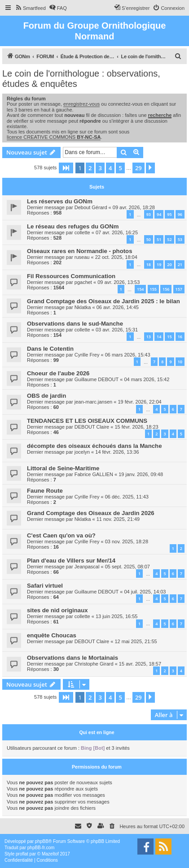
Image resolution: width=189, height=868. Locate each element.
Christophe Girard (94, 664)
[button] (66, 168)
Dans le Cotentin (50, 349)
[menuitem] (30, 8)
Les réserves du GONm (60, 201)
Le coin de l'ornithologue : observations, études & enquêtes (81, 79)
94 (159, 214)
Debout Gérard (91, 207)
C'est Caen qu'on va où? (61, 535)
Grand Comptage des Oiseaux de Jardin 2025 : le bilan (103, 301)
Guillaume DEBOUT (97, 379)
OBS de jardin (46, 396)
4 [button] (110, 168)
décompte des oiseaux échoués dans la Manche (94, 446)
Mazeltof (50, 854)
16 (180, 337)
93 (149, 214)
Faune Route (45, 491)
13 (149, 337)
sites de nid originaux (57, 610)
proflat (22, 854)
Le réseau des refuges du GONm (73, 226)
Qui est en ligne (97, 732)
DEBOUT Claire (92, 427)
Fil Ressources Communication (71, 276)
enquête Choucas (52, 635)
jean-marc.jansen (93, 402)
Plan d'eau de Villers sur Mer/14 (71, 561)
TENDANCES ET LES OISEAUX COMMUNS (87, 421)
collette (82, 232)
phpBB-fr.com (41, 848)
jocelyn (82, 452)
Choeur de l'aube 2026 (58, 373)
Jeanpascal (87, 567)
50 (149, 239)
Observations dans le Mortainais (73, 658)
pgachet (83, 282)
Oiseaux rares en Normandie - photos (80, 251)
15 (169, 337)
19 (159, 264)
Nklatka (83, 307)
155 (153, 289)
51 (159, 239)
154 (140, 289)
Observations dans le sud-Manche (75, 324)
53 (180, 239)
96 (180, 214)
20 (169, 264)
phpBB (42, 841)
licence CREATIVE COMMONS (54, 137)
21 (180, 264)
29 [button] (138, 168)
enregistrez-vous (81, 104)
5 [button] (120, 168)
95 (169, 214)
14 (159, 337)
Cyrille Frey (87, 355)
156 (166, 289)
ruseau (82, 257)
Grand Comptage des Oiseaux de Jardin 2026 (91, 513)
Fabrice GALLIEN (94, 474)
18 (149, 264)
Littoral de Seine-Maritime (63, 468)
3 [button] (100, 168)
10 (180, 362)
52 (169, 239)
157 (179, 289)
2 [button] (90, 168)
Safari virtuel (45, 586)
